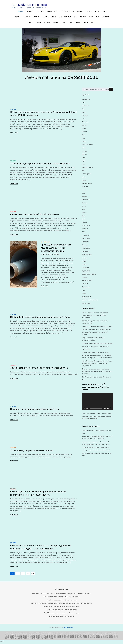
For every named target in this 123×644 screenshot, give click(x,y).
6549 (41, 638)
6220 (111, 639)
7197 (77, 635)
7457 (67, 635)
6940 (80, 636)
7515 (46, 635)
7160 (90, 635)
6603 (15, 638)
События (40, 12)
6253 (77, 639)
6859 (15, 637)
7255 (43, 635)
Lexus (84, 179)
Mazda (78, 23)
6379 (117, 638)
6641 (108, 637)
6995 (53, 636)
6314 (35, 639)
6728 (77, 637)
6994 (54, 636)
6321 (23, 639)
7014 (35, 636)
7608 (14, 635)
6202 (9, 640)
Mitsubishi (85, 188)
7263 (33, 635)
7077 (15, 636)
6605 (12, 638)
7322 (12, 635)
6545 (48, 638)
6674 (90, 637)
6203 (7, 640)
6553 (40, 638)
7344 (7, 635)
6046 (44, 640)
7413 (91, 635)
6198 (15, 640)
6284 (51, 639)
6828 (31, 637)
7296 (23, 635)
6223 (106, 639)
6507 (67, 638)
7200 (74, 635)
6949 (72, 636)
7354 (109, 635)
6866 (117, 636)
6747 (64, 637)
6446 (90, 638)
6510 (62, 638)
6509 (64, 638)
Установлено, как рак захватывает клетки (31, 452)
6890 (106, 636)
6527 (59, 638)
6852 (20, 637)
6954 (67, 636)
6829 (30, 637)
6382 (113, 638)
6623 (5, 638)
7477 (62, 635)
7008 (44, 636)
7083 (9, 636)
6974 (59, 636)
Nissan (36, 18)
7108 (117, 635)
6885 (108, 636)
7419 (85, 635)
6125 (36, 640)
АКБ (83, 234)
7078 (14, 636)
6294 (43, 639)
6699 (80, 637)
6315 (33, 639)
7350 (116, 635)
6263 (64, 639)
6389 (111, 638)
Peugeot (106, 18)
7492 (56, 635)
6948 (74, 636)
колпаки (85, 260)
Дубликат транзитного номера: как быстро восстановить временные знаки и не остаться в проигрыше (97, 373)
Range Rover (86, 201)
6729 (75, 637)
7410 (96, 635)
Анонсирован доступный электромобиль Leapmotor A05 (40, 165)
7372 (104, 635)
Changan (85, 117)
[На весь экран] (111, 410)
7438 (75, 635)
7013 (36, 636)
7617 (9, 635)
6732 (72, 637)
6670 (96, 637)
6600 (20, 638)
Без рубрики (86, 240)
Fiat (71, 23)
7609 (12, 635)
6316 (31, 639)
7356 (108, 635)
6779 (54, 637)
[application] (97, 403)
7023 (31, 636)
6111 (38, 640)
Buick (86, 23)
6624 (117, 637)
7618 (7, 635)
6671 (95, 637)
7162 (87, 635)
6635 (111, 637)
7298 (20, 635)
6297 (40, 639)
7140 (108, 635)
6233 (90, 639)
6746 (66, 637)
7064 (23, 636)
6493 (77, 638)
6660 (101, 637)
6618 (7, 638)
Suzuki (54, 18)
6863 (9, 637)
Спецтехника (86, 289)
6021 (49, 640)
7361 (106, 635)
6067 (41, 640)
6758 (59, 637)
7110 (116, 635)
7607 (15, 635)
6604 (14, 638)
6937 (82, 636)
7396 (101, 635)
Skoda (38, 23)
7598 (18, 635)
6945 (78, 636)
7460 (64, 635)
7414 (90, 635)
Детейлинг (85, 243)
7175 (83, 635)
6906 (98, 636)
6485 (78, 638)
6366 (15, 639)
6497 (72, 638)
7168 (85, 635)
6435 (93, 638)
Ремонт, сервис (87, 282)
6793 (48, 637)
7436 (78, 635)
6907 (96, 636)
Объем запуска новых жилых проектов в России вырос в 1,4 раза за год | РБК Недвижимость (95, 317)
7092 (5, 636)
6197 (17, 640)
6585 (27, 638)
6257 (72, 639)
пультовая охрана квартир (90, 418)
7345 (5, 635)
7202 (70, 635)
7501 (54, 635)
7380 (103, 635)
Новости (30, 12)
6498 (70, 638)
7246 (49, 635)
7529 (38, 635)
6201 (10, 640)
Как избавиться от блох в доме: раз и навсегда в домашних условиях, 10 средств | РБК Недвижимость (41, 549)
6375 (9, 639)
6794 (46, 637)
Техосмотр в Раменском (90, 420)
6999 (51, 636)
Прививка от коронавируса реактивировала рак (35, 411)
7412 (93, 635)
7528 (40, 635)
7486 (57, 635)
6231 (93, 639)
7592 (20, 635)
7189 (80, 635)
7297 (22, 635)
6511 (61, 638)
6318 (28, 639)
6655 (103, 637)
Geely (31, 23)
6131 (35, 640)
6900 (104, 636)
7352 (113, 635)
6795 (44, 637)
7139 (109, 635)
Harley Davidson (87, 146)
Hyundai (45, 18)
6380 (116, 638)
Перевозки (85, 269)
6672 (93, 637)
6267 (57, 639)
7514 (48, 635)
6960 (62, 636)
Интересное (65, 12)
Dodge (84, 130)
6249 (82, 639)
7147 (101, 635)
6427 (103, 638)
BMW (91, 18)
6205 (117, 639)
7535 (36, 635)
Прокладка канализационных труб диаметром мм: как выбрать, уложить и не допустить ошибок (56, 251)
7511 (51, 635)
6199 (14, 640)
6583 (28, 638)
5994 (53, 640)
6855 (17, 637)
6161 (28, 640)
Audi (98, 18)
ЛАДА (84, 263)
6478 (82, 638)
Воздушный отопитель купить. (92, 415)
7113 (114, 635)
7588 (25, 635)
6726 (78, 637)
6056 (43, 640)
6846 (25, 637)
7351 (114, 635)
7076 (17, 636)
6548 (43, 638)
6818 (38, 637)
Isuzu (84, 159)
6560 (36, 638)
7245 (51, 635)
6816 (41, 637)
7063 (25, 636)
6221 (109, 639)
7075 (18, 636)
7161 (88, 635)
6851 (22, 637)
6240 (83, 639)
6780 (53, 637)
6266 (59, 639)
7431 (82, 635)
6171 (27, 640)
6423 (106, 638)
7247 (48, 635)
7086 (7, 636)
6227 (100, 639)
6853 (18, 637)
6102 (40, 640)
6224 (104, 639)
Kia (75, 18)
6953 (69, 636)
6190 (23, 640)
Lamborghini (86, 175)
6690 (85, 637)
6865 (5, 637)
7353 (111, 635)
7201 (72, 635)
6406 (108, 638)
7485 (59, 635)
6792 (49, 637)
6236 (87, 639)
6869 (116, 636)
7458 (66, 635)
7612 (10, 635)
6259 (69, 639)
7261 (36, 635)
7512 (49, 635)
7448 (74, 635)
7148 (100, 635)
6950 (70, 636)
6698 (82, 637)
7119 (113, 635)
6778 (56, 637)
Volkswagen (78, 12)
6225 (103, 639)
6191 (22, 640)
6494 (75, 638)
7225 (61, 635)
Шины (84, 295)
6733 (70, 637)
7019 (33, 636)
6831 (28, 637)
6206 (116, 639)
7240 (53, 635)
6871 (113, 636)
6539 (54, 638)
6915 (90, 636)
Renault (83, 18)
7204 (67, 635)
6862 (10, 637)
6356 (18, 639)
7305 (17, 635)
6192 (20, 640)
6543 (51, 638)
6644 (104, 637)
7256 (41, 635)
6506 (69, 638)
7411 (95, 635)
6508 (66, 638)
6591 (25, 638)
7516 (44, 635)
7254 (44, 635)
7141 (106, 635)
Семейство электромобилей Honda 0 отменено (35, 216)
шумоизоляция (87, 298)
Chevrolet (26, 18)
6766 (57, 637)
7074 (20, 636)
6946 (77, 636)
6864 (7, 637)
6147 (30, 640)
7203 (69, 635)
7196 (78, 635)
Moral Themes (69, 629)
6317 (30, 639)
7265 (31, 635)
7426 (83, 635)
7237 (56, 635)
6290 (49, 639)
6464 (87, 638)
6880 (109, 636)
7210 (64, 635)
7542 (33, 635)
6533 (57, 638)
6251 (78, 639)
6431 (96, 638)
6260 (67, 639)
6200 (12, 640)
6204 (5, 640)
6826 (35, 637)
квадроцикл (86, 253)
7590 (22, 635)
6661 (100, 637)
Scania (84, 208)
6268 (56, 639)
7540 (35, 635)
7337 (10, 635)
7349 (117, 635)
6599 (22, 638)
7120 (111, 635)
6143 (31, 640)
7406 (98, 635)
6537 (56, 638)
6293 (44, 639)
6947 (75, 636)
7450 (70, 635)
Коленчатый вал (87, 256)
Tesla (97, 12)
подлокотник (86, 273)
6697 (83, 637)
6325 (22, 639)
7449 (72, 635)
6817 (40, 637)
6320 (25, 639)
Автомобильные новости (32, 6)
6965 (61, 636)
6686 (87, 637)
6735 (69, 637)
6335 (20, 639)
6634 (113, 637)
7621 (5, 635)
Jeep (93, 23)
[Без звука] (108, 410)
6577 (31, 638)
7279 (30, 635)
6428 (101, 638)
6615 (9, 638)
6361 (17, 639)
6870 (114, 636)
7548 (31, 635)
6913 (93, 636)
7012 (38, 636)
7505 (53, 635)
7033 (30, 636)
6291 (48, 639)
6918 (87, 636)
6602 (17, 638)
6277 (54, 639)
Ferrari (84, 133)
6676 (88, 637)
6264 (62, 639)
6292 (46, 639)
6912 (95, 636)
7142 (104, 635)
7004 (46, 636)
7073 (22, 636)
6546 (46, 638)
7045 (27, 636)
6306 (36, 639)
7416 (87, 635)
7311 (15, 635)
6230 (95, 639)
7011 (40, 636)
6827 (33, 637)
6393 (109, 638)
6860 (14, 637)
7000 (49, 636)
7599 (17, 635)
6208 (114, 639)
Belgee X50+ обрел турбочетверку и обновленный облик (40, 319)
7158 (93, 635)
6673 (91, 637)
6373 (12, 639)
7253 (46, 635)
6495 (74, 638)
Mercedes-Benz (65, 18)
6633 (114, 637)
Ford (104, 12)
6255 (75, 639)
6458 (88, 638)
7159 (91, 635)
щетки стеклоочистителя (90, 302)
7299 (18, 635)
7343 (9, 635)
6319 (27, 639)
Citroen (56, 23)
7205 (66, 635)
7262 (35, 635)
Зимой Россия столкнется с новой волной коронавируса (39, 369)
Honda (17, 18)
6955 (66, 636)
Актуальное (52, 12)
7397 (100, 635)
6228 (98, 639)
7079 (12, 636)
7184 (82, 635)
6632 (116, 637)
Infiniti (84, 156)
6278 (53, 639)
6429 (100, 638)
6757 (61, 637)
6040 (46, 640)
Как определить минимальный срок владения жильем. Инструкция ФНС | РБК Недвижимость (38, 495)
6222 (108, 639)
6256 (74, 639)
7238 (54, 635)
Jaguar (84, 162)
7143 (103, 635)
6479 (80, 638)
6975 (57, 636)
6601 (18, 638)
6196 (18, 640)
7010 (41, 636)
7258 (38, 635)
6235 (88, 639)
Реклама (85, 279)
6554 (38, 638)
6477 (83, 638)
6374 (10, 639)
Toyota (89, 12)
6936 (83, 636)
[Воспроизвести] (84, 410)
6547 (44, 638)
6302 (38, 639)
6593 (23, 638)
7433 (80, 635)
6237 (85, 639)
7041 (28, 636)
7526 (43, 635)
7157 (95, 635)
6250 (80, 639)
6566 (35, 638)
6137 (33, 640)
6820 (36, 637)
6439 (91, 638)
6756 (62, 637)
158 (28, 575)
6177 (25, 640)
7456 (69, 635)
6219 (113, 639)
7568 (30, 635)
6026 (48, 640)
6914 (91, 636)
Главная (20, 12)
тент (83, 292)
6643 (106, 637)
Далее (33, 575)
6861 (12, 637)
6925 (85, 636)
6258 (70, 639)
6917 (88, 636)
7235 (57, 635)
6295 (41, 639)
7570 (28, 635)
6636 (109, 637)
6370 (14, 639)
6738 (67, 637)
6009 (51, 640)
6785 (51, 637)
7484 (61, 635)
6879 (111, 636)
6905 (100, 636)
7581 (27, 635)
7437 (77, 635)
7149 (98, 635)
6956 (64, 636)
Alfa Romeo (86, 101)
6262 (66, 639)
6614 (10, 638)
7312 (14, 635)
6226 (101, 639)
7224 (62, 635)
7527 (41, 635)
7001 (48, 636)
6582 (30, 638)
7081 (10, 636)
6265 (61, 639)
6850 (23, 637)
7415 (88, 635)
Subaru (47, 23)
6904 (101, 636)
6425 (104, 638)
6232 (91, 639)
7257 (40, 635)
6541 (53, 638)
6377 (7, 639)
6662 (98, 637)
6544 (49, 638)
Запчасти (85, 247)
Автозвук (85, 230)
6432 (95, 638)
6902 (103, 636)
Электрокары (86, 305)
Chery (84, 120)
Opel (64, 23)
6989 (56, 636)
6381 (114, 638)
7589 (23, 635)
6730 (74, 637)
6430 (98, 638)
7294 (27, 635)
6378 (5, 639)
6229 (96, 639)
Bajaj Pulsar (86, 107)
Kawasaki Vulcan (87, 169)
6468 (85, 638)
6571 (33, 638)
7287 (28, 635)
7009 (43, 636)
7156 (96, 635)
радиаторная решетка (89, 276)
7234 (59, 635)
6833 (27, 637)
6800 (43, 637)
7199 (75, 635)
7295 (25, 635)
